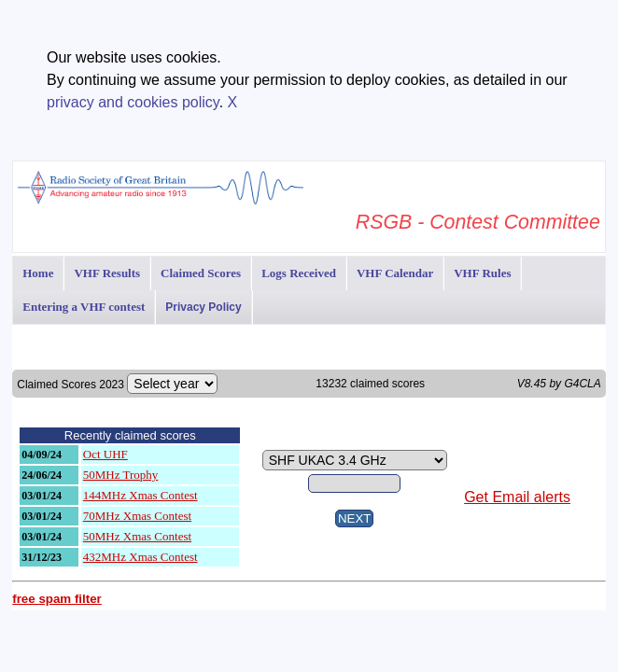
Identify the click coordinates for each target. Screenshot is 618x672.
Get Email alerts (517, 497)
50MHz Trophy (121, 475)
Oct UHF (105, 454)
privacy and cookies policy (133, 102)
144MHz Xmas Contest (140, 495)
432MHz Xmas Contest (140, 557)
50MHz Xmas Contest (137, 536)
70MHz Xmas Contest (137, 516)
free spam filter (57, 599)
